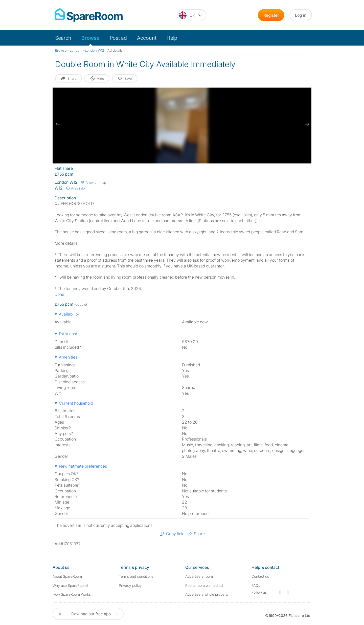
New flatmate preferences (83, 466)
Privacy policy (130, 585)
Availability (69, 314)
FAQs (256, 585)
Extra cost (68, 334)
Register (271, 15)
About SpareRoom (67, 576)
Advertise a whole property (207, 594)
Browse (90, 38)
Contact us (260, 576)
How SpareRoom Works (72, 594)
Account (147, 38)
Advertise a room (199, 576)
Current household (76, 403)
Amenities (68, 357)
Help (172, 38)
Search (63, 38)
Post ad (118, 38)
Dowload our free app (88, 614)
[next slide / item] (306, 124)
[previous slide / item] (58, 124)
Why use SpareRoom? (71, 585)
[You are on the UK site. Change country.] (191, 15)
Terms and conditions (136, 576)
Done (59, 294)
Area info (75, 188)
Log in (301, 15)
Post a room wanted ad (204, 585)
